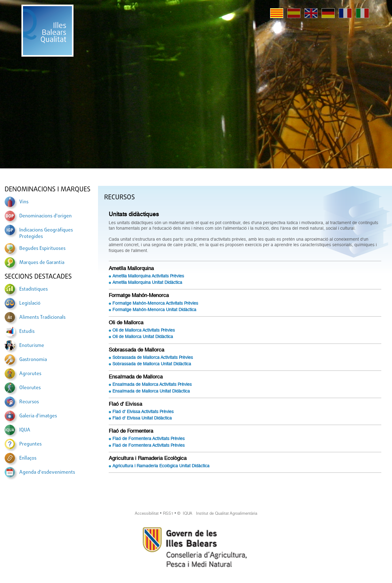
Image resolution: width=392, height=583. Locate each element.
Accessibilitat (147, 513)
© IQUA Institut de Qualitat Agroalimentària (217, 513)
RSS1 (168, 513)
